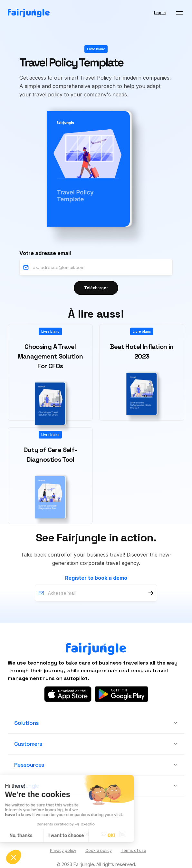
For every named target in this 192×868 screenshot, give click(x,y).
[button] (179, 13)
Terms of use (134, 850)
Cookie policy (99, 850)
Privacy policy (63, 850)
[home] (29, 13)
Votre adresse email (45, 253)
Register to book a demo (96, 578)
